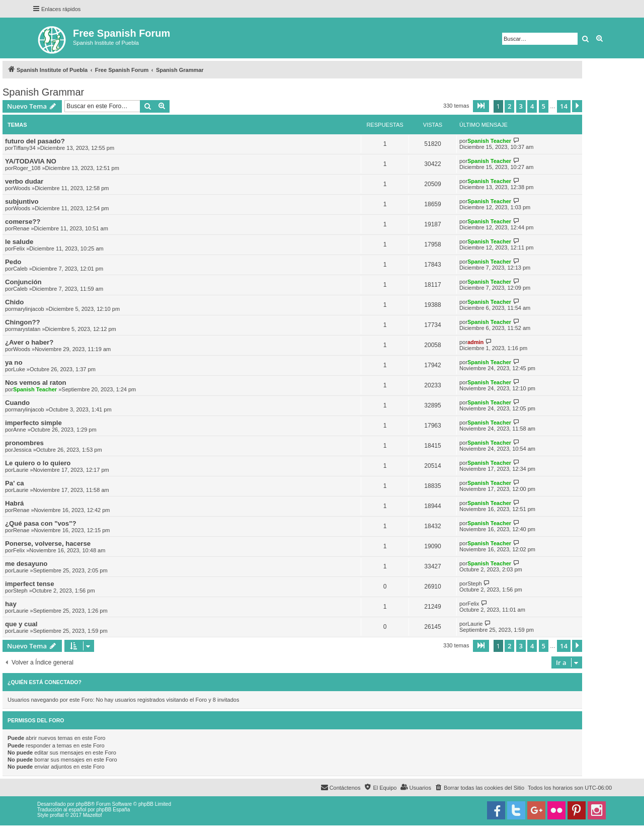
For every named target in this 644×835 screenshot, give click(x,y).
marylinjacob (29, 309)
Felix (19, 248)
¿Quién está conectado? (45, 682)
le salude (19, 242)
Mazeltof (93, 815)
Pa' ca (15, 483)
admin (475, 342)
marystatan (27, 329)
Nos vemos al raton (36, 383)
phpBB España (113, 810)
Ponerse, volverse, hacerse (48, 544)
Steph (20, 591)
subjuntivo (22, 201)
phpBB (84, 804)
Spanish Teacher (489, 141)
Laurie (21, 470)
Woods (22, 188)
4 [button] (532, 106)
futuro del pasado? (35, 141)
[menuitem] (479, 788)
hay (11, 604)
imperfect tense (29, 584)
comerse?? (23, 222)
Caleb (20, 269)
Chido (14, 302)
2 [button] (509, 106)
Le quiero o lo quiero (38, 463)
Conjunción (23, 282)
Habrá (14, 503)
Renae (21, 228)
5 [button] (544, 106)
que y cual (21, 624)
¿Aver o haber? (29, 342)
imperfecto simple (33, 423)
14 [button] (564, 106)
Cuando (17, 403)
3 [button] (521, 106)
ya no (14, 362)
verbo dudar (24, 181)
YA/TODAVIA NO (31, 161)
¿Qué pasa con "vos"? (41, 523)
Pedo (13, 262)
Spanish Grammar (43, 92)
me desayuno (26, 564)
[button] (481, 106)
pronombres (24, 443)
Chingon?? (23, 322)
